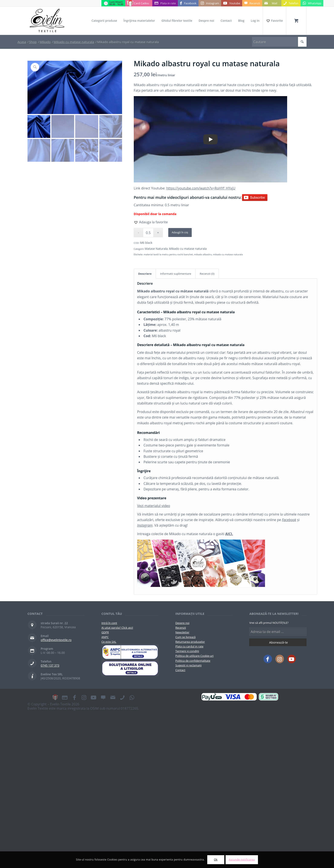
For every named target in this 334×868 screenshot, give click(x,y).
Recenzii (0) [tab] (207, 274)
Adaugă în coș (180, 232)
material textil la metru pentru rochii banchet (168, 254)
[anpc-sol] (130, 668)
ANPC (105, 637)
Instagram (145, 525)
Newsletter (182, 632)
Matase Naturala (156, 249)
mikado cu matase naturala (228, 254)
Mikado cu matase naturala (188, 249)
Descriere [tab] (145, 274)
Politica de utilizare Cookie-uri (194, 656)
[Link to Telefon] (291, 3)
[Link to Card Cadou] (139, 3)
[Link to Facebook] (188, 3)
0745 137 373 (50, 665)
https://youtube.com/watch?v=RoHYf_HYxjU (201, 188)
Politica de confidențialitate (193, 661)
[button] (151, 222)
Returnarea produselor (190, 642)
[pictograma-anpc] (130, 652)
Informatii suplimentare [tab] (176, 274)
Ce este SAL (109, 642)
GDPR (105, 632)
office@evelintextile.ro (56, 640)
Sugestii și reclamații (188, 665)
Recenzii (181, 628)
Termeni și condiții (187, 651)
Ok (216, 860)
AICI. (229, 534)
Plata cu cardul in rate (189, 646)
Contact (180, 670)
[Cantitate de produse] (148, 233)
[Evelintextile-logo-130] (47, 21)
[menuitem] (104, 21)
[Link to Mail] (272, 3)
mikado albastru (203, 254)
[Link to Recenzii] (252, 3)
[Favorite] (274, 21)
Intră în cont (109, 623)
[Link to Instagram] (210, 3)
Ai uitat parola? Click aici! (117, 628)
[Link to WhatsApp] (312, 3)
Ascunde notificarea (242, 860)
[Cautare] (279, 42)
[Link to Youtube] (232, 3)
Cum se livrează (185, 637)
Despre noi (182, 623)
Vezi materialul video (154, 506)
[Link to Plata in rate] (165, 3)
